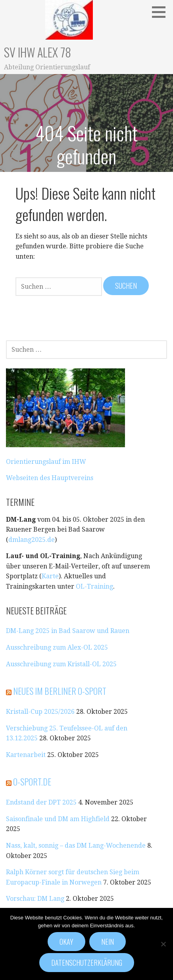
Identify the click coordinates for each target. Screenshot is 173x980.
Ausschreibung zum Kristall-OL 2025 (61, 664)
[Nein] (163, 944)
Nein (108, 942)
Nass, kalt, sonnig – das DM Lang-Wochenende (76, 846)
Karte (50, 576)
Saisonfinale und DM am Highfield (58, 819)
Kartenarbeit (26, 755)
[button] (161, 12)
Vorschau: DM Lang (35, 899)
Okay (66, 942)
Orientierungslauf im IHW (46, 462)
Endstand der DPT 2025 (41, 802)
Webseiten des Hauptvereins (50, 478)
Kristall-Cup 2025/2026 (40, 712)
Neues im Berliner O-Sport (60, 691)
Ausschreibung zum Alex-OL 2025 (57, 647)
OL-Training (94, 586)
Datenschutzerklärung (87, 963)
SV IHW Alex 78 (37, 52)
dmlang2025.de (32, 540)
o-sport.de (32, 782)
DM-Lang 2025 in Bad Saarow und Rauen (68, 631)
